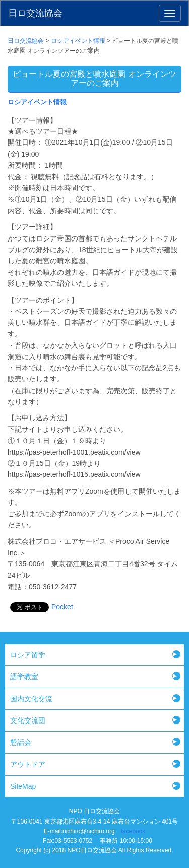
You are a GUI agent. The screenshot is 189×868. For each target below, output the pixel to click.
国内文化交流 (31, 699)
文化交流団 (28, 720)
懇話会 (21, 742)
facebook (133, 831)
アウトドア (28, 764)
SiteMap (23, 786)
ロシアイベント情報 (37, 102)
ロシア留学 (28, 655)
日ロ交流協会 (35, 13)
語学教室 (24, 677)
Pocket (62, 607)
